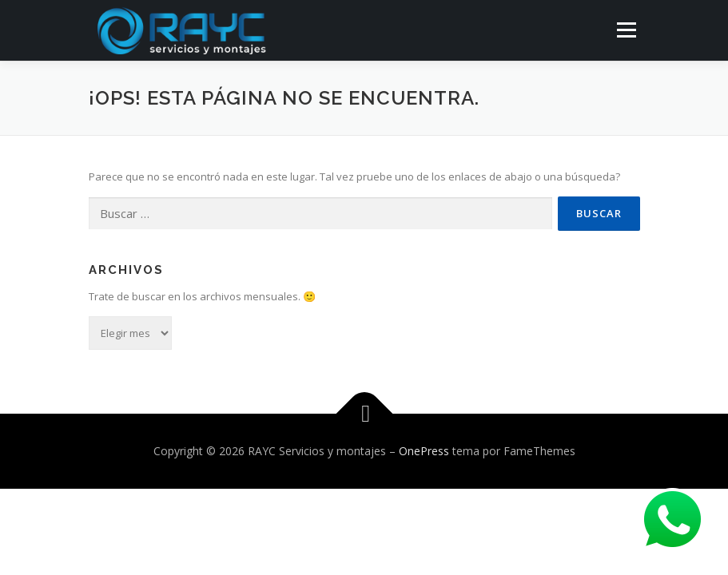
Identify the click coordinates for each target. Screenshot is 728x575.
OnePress (424, 451)
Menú (626, 30)
